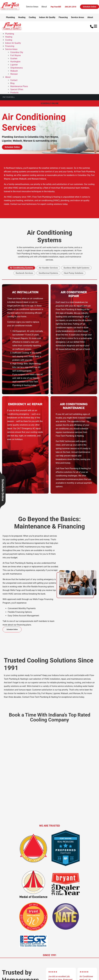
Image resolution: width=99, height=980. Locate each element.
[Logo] (10, 10)
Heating (22, 17)
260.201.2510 (71, 7)
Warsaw (14, 74)
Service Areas (32, 7)
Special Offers (17, 89)
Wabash (14, 71)
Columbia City (17, 52)
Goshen (14, 58)
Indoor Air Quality (47, 17)
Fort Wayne (15, 55)
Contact (14, 80)
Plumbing (10, 17)
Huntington (15, 62)
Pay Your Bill (56, 7)
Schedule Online (90, 7)
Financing (63, 17)
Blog (12, 83)
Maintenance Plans (19, 86)
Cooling (32, 17)
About (44, 7)
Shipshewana (16, 68)
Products (14, 93)
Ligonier (14, 65)
